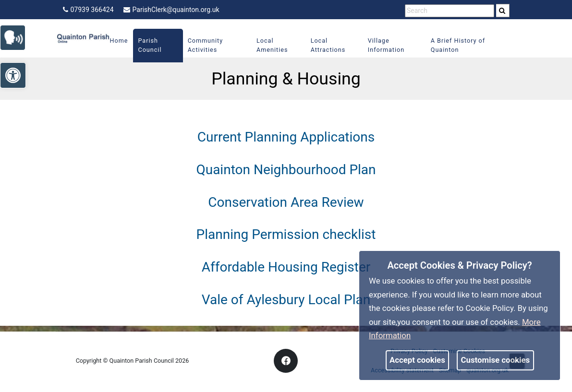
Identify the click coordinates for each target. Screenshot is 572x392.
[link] (17, 37)
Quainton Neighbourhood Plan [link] (286, 170)
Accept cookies (417, 360)
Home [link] (119, 41)
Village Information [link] (386, 45)
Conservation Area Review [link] (286, 202)
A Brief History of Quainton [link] (458, 45)
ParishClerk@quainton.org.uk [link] (171, 10)
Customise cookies (496, 360)
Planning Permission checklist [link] (286, 234)
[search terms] (450, 11)
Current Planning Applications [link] (286, 137)
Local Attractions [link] (328, 45)
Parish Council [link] (150, 45)
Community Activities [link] (206, 45)
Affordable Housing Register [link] (286, 267)
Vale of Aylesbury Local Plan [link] (286, 300)
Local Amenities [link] (272, 45)
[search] (503, 11)
